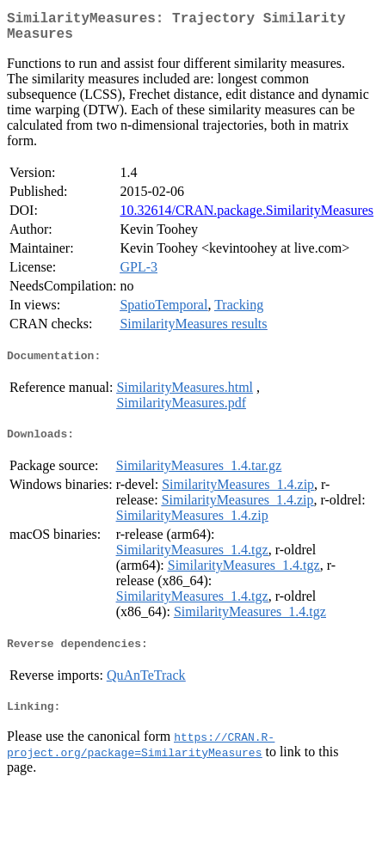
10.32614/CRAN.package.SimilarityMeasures (247, 217)
